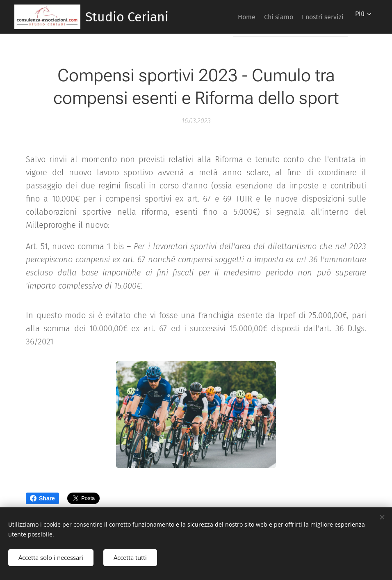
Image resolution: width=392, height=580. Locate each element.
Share (42, 498)
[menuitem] (231, 17)
